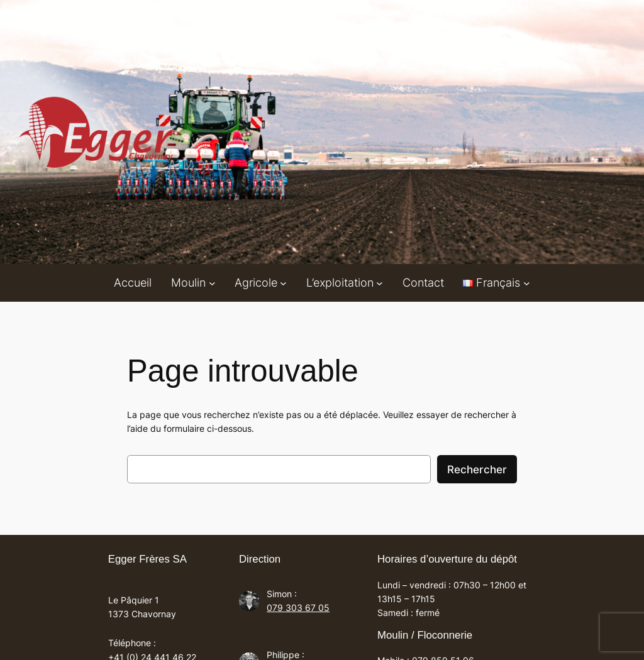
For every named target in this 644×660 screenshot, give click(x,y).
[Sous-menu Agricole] (283, 283)
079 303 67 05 (298, 608)
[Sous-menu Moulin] (212, 283)
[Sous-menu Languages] (527, 283)
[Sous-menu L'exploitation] (380, 283)
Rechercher (477, 470)
